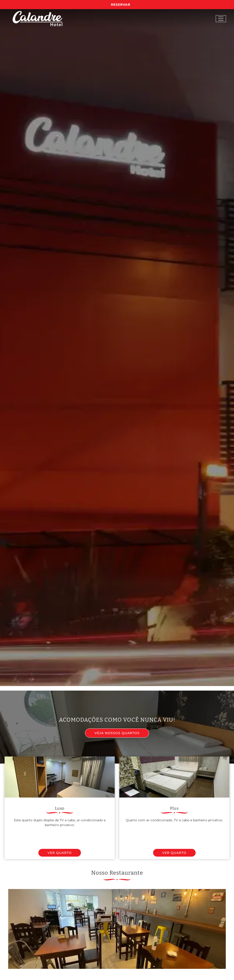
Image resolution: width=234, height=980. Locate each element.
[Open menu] (221, 19)
